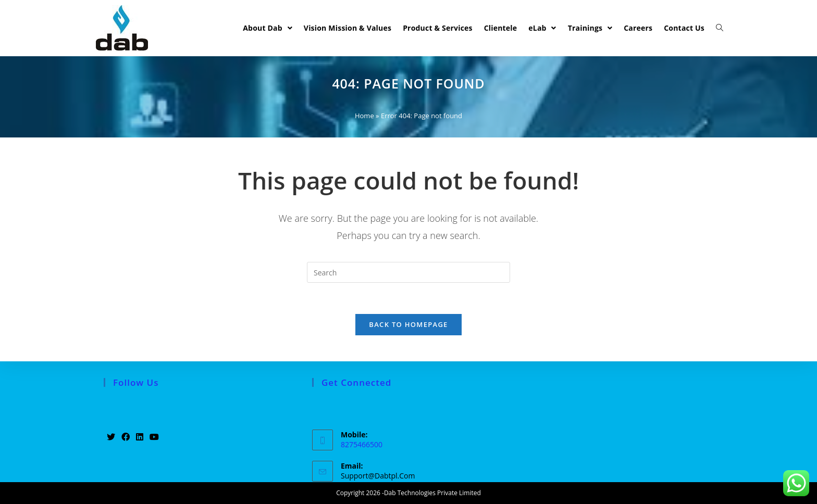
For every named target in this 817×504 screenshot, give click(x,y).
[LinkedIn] (140, 437)
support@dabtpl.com (378, 476)
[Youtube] (154, 437)
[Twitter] (111, 437)
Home (364, 116)
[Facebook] (126, 437)
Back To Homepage (408, 324)
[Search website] (720, 28)
